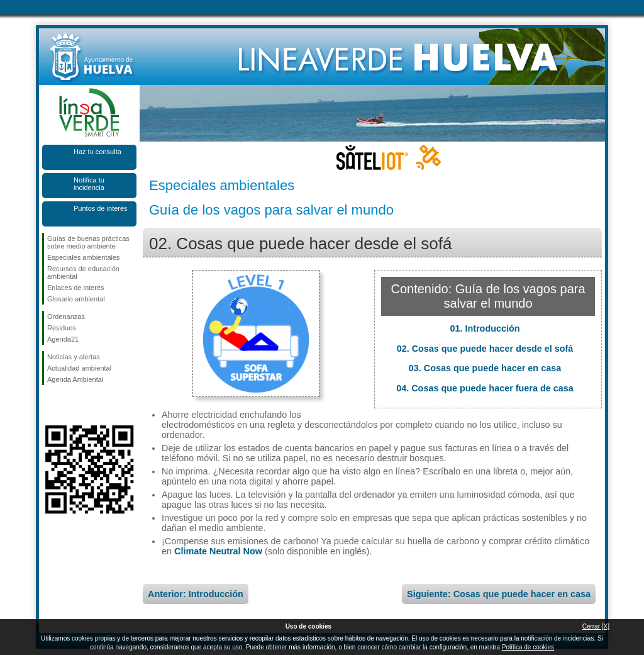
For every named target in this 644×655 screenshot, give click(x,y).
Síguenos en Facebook (50, 405)
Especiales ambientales (84, 257)
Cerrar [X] (596, 626)
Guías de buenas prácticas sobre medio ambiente (88, 242)
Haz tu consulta (97, 152)
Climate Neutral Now (218, 551)
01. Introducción (485, 328)
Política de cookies (528, 647)
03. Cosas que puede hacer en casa (485, 368)
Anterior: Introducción (196, 594)
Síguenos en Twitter (70, 405)
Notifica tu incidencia (89, 184)
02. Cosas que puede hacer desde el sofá (485, 349)
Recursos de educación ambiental (83, 272)
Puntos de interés (101, 208)
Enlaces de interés (76, 288)
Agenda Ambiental (75, 379)
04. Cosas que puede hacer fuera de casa (485, 388)
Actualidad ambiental (79, 368)
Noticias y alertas (74, 357)
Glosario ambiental (76, 299)
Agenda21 (63, 339)
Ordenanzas (66, 316)
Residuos (62, 328)
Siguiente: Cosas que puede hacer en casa (499, 594)
